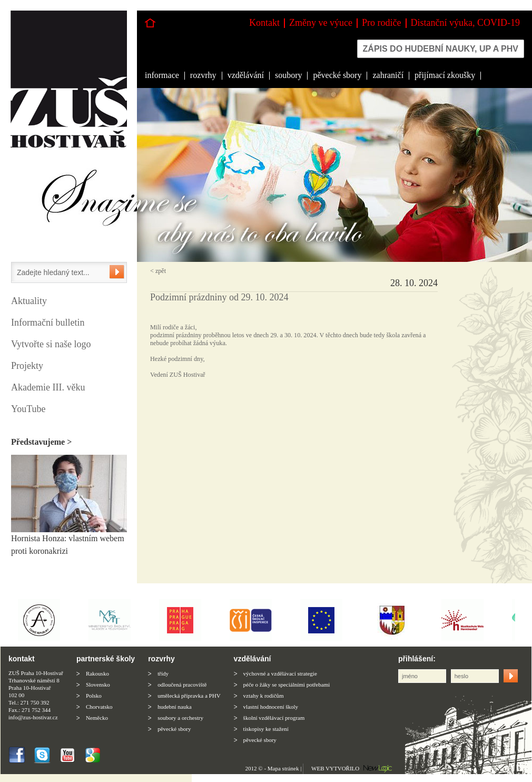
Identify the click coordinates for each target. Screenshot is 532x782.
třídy (163, 673)
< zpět (158, 271)
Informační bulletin (48, 322)
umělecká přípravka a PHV (189, 696)
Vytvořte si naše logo (51, 344)
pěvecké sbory (337, 75)
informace (162, 75)
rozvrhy (203, 75)
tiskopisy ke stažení (266, 729)
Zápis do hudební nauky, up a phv (441, 49)
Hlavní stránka (150, 23)
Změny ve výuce (321, 23)
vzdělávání (246, 75)
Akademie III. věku (48, 387)
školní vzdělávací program (274, 718)
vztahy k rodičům (264, 696)
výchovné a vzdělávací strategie (280, 673)
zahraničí (388, 75)
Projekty (27, 366)
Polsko (94, 696)
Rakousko (97, 673)
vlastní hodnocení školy (271, 707)
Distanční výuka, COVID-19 (465, 23)
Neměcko (97, 718)
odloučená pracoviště (182, 685)
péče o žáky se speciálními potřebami (287, 685)
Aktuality (29, 301)
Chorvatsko (99, 707)
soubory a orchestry (180, 718)
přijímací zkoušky (445, 75)
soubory (289, 75)
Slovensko (98, 685)
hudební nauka (174, 707)
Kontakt (264, 23)
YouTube (28, 409)
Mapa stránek (283, 768)
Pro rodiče (381, 23)
